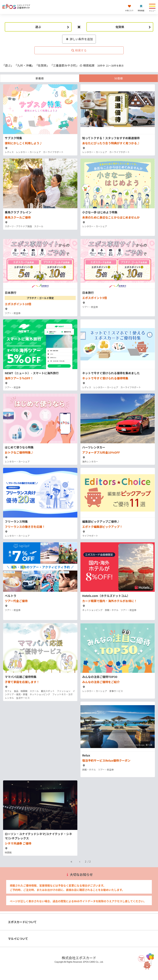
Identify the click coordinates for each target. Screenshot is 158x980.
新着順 (40, 78)
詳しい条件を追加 (79, 39)
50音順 (118, 78)
